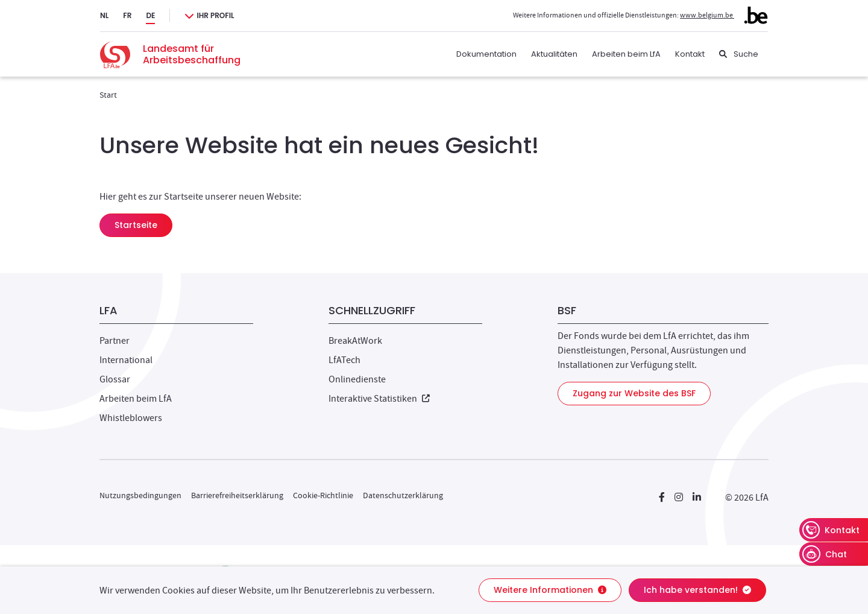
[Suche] (739, 54)
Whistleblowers (131, 418)
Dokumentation (486, 54)
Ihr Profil (215, 15)
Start (108, 95)
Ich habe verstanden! (697, 590)
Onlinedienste (357, 379)
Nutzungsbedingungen (140, 495)
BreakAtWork (355, 341)
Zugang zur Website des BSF (634, 393)
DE (150, 15)
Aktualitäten (554, 54)
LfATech (344, 360)
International (126, 360)
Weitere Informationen (550, 590)
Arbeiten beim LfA (626, 54)
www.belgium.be (724, 15)
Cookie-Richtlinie (323, 495)
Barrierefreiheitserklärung (237, 495)
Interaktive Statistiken (379, 399)
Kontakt (690, 54)
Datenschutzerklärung (403, 495)
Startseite (136, 225)
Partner (115, 341)
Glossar (115, 379)
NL (104, 15)
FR (127, 15)
